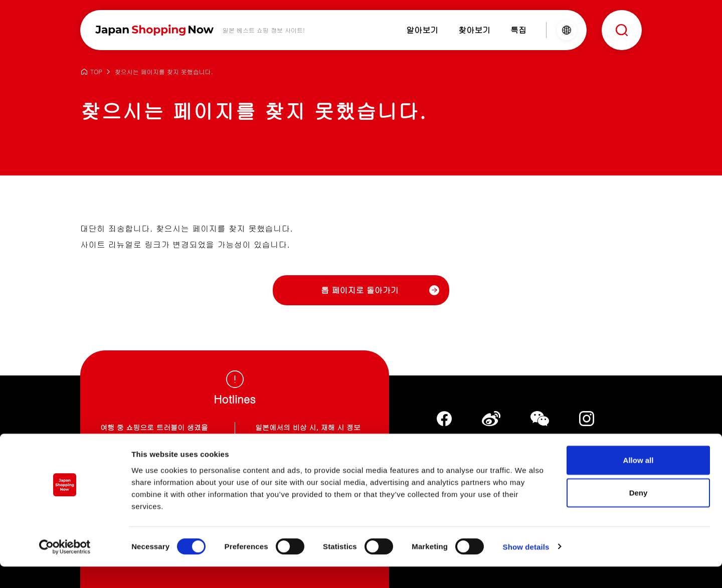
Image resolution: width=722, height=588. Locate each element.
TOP (96, 72)
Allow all (639, 481)
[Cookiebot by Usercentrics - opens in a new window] (65, 568)
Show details (526, 568)
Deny (639, 515)
